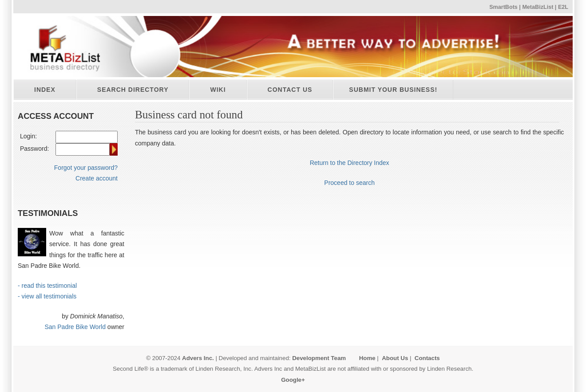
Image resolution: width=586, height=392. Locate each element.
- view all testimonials (47, 296)
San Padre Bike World (75, 327)
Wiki (218, 90)
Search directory (133, 90)
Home (367, 358)
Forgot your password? (86, 168)
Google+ (293, 380)
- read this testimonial (47, 286)
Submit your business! (393, 90)
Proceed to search (349, 183)
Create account (97, 178)
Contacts (427, 358)
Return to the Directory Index (350, 163)
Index (45, 90)
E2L (563, 7)
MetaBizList (538, 7)
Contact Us (290, 90)
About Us (395, 358)
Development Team (319, 358)
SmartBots (503, 7)
